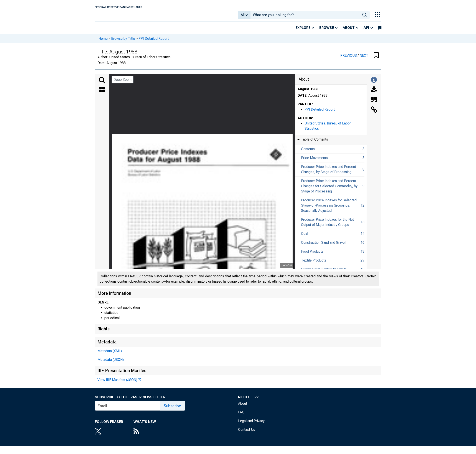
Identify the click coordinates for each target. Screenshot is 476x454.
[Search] (102, 83)
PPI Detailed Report (154, 41)
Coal (305, 237)
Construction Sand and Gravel (323, 246)
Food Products (312, 254)
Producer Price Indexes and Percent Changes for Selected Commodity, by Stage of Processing (329, 189)
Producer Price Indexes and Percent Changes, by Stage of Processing (329, 172)
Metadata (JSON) (111, 363)
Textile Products (314, 263)
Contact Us (247, 433)
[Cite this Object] (374, 103)
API (366, 31)
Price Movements (314, 161)
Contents (308, 152)
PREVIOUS (349, 59)
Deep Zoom (123, 83)
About (349, 31)
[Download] (374, 93)
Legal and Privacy (251, 424)
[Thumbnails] (102, 93)
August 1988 (308, 92)
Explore (303, 31)
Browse (327, 31)
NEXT (364, 59)
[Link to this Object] (374, 113)
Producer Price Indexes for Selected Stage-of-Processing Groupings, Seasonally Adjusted (329, 208)
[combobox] (305, 17)
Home (103, 41)
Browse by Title (123, 41)
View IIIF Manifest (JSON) (117, 383)
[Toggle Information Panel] (374, 83)
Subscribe (172, 409)
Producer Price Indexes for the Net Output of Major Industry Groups (327, 225)
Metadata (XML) (110, 354)
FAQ (241, 415)
